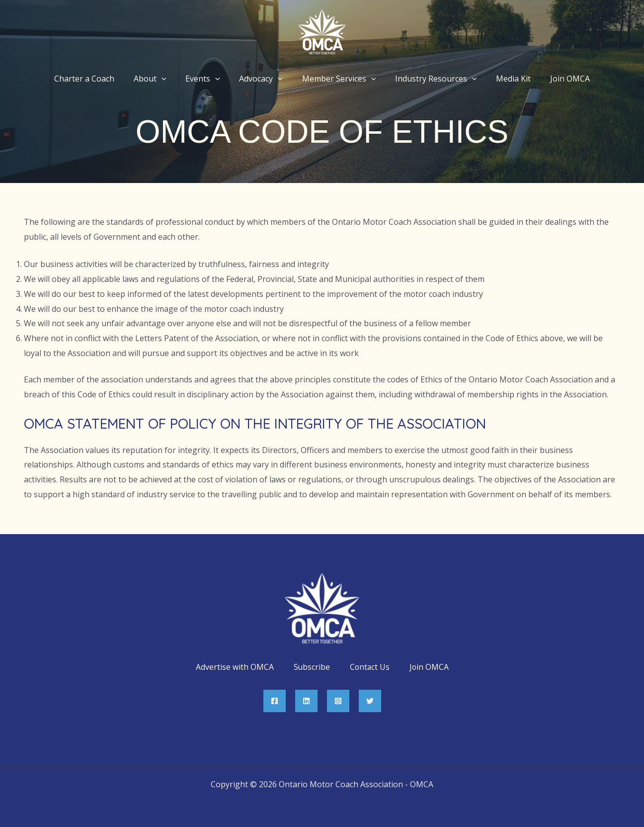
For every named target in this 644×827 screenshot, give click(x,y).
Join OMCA (430, 667)
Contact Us (370, 667)
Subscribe (311, 667)
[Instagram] (338, 701)
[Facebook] (275, 701)
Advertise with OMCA (234, 667)
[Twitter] (370, 701)
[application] (170, 79)
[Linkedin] (306, 701)
